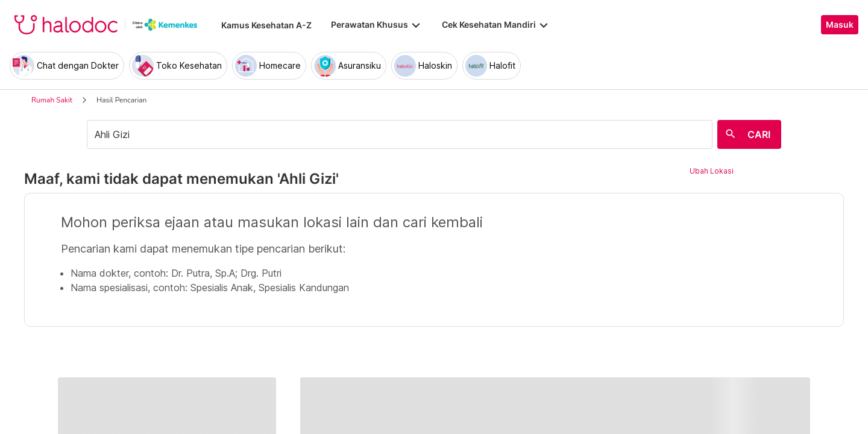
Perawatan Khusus (377, 25)
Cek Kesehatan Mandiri (496, 25)
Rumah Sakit (52, 100)
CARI (759, 134)
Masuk (840, 25)
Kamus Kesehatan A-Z (266, 25)
